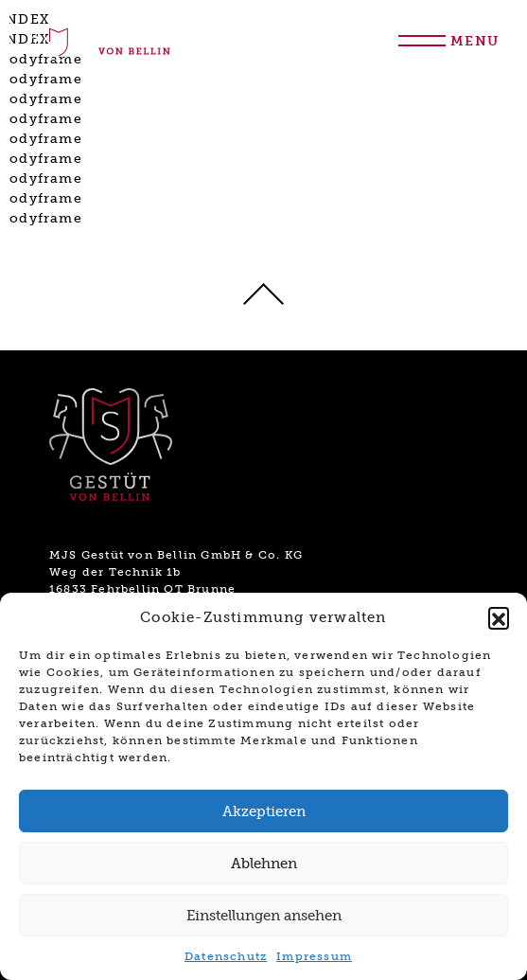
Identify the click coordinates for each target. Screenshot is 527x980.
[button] (499, 617)
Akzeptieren (264, 811)
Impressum (314, 956)
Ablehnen (264, 864)
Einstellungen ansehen (264, 916)
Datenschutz (226, 956)
